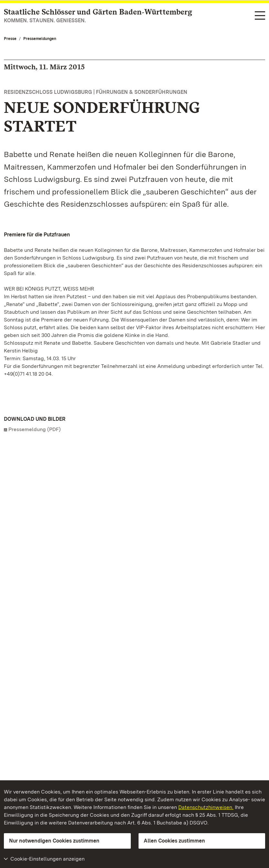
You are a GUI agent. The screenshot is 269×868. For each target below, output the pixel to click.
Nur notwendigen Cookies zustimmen (54, 841)
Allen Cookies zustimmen (174, 841)
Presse (10, 39)
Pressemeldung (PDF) (35, 429)
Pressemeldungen (40, 39)
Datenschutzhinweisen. (206, 807)
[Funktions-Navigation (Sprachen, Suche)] (260, 16)
